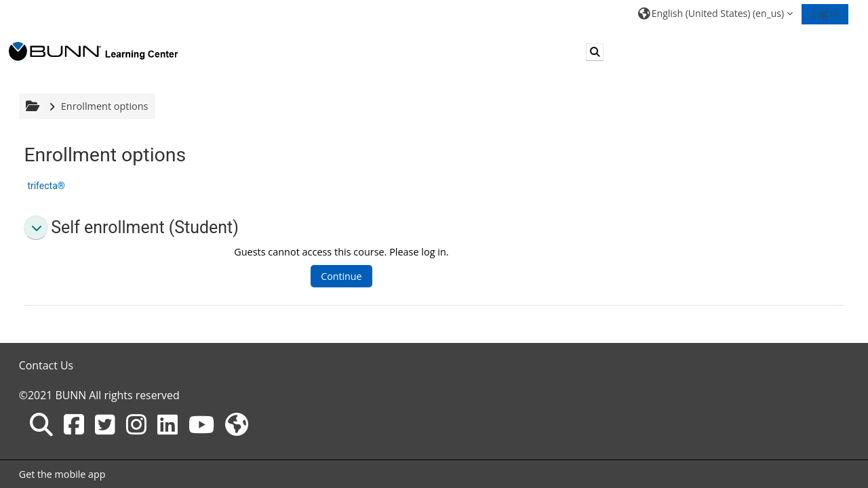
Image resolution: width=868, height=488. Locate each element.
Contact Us (46, 365)
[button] (715, 13)
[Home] (94, 51)
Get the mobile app (62, 474)
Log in (825, 13)
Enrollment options (105, 106)
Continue (341, 276)
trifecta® (46, 186)
